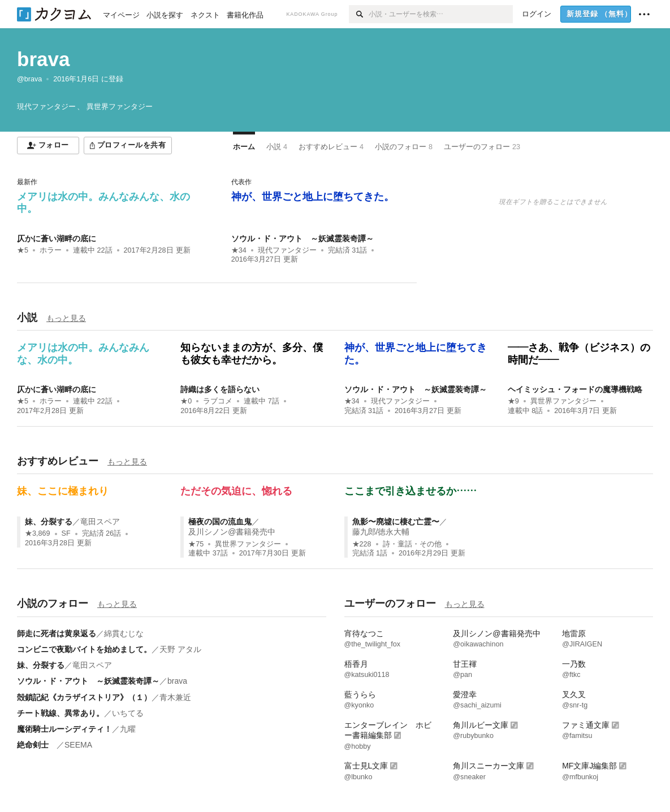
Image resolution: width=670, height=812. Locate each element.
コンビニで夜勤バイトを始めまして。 (84, 649)
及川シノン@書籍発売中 (232, 532)
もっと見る (66, 318)
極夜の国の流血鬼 (220, 522)
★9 (513, 401)
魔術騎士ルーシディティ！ (64, 729)
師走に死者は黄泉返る (57, 633)
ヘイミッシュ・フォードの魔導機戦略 (575, 389)
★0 (186, 401)
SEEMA (78, 745)
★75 (196, 544)
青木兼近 (175, 697)
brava (43, 59)
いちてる (128, 713)
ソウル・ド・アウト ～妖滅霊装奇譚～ (302, 238)
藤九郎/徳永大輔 (381, 532)
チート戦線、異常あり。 (60, 713)
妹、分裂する (49, 522)
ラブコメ (218, 401)
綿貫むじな (124, 633)
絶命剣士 (37, 745)
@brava (29, 79)
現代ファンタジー (287, 250)
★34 (239, 250)
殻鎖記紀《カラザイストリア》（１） (84, 697)
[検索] (359, 14)
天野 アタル (180, 649)
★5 (23, 250)
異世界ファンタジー (563, 401)
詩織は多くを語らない (220, 389)
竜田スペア (100, 522)
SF (66, 533)
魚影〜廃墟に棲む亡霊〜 (396, 522)
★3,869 (38, 533)
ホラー (51, 250)
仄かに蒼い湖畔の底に (57, 238)
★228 (362, 544)
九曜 (128, 729)
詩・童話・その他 (412, 544)
